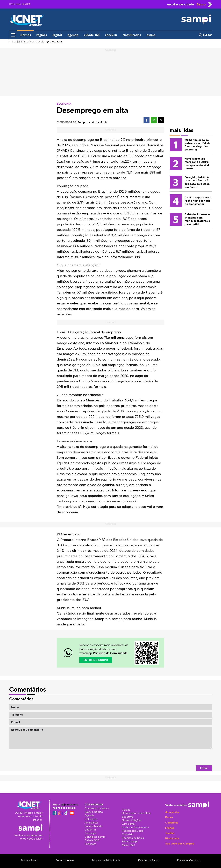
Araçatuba (172, 812)
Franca (170, 828)
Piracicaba (172, 838)
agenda (73, 35)
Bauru (169, 817)
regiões (42, 35)
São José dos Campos (180, 844)
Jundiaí (170, 833)
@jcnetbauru (70, 805)
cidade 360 (92, 35)
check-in (111, 35)
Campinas (172, 823)
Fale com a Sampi (149, 860)
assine (151, 35)
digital (57, 35)
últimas (25, 35)
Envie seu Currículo (189, 860)
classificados (132, 35)
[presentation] (186, 757)
